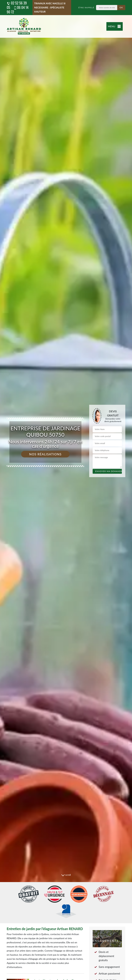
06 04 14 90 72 (18, 10)
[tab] (66, 490)
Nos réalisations (45, 454)
